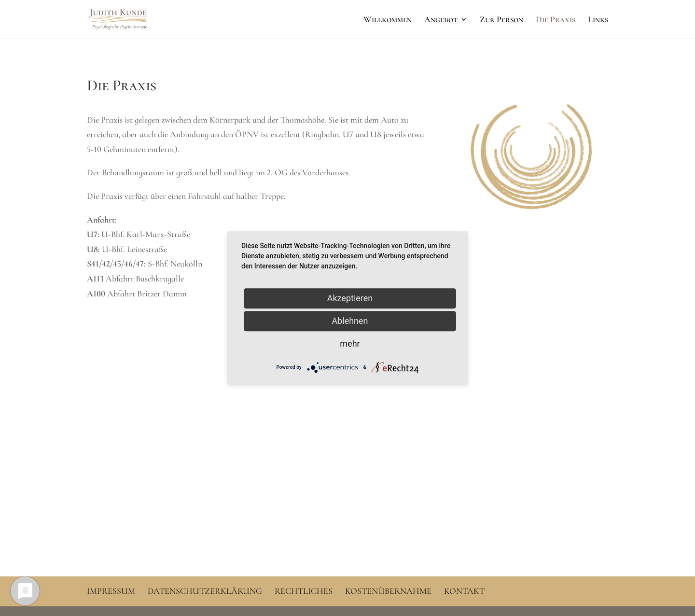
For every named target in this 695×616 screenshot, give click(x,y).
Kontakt (464, 591)
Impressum (111, 591)
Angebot (441, 20)
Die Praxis (556, 20)
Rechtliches (304, 591)
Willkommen (388, 20)
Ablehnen (350, 321)
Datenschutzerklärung (205, 591)
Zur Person (501, 20)
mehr (350, 343)
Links (598, 20)
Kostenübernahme (388, 591)
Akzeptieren (350, 298)
